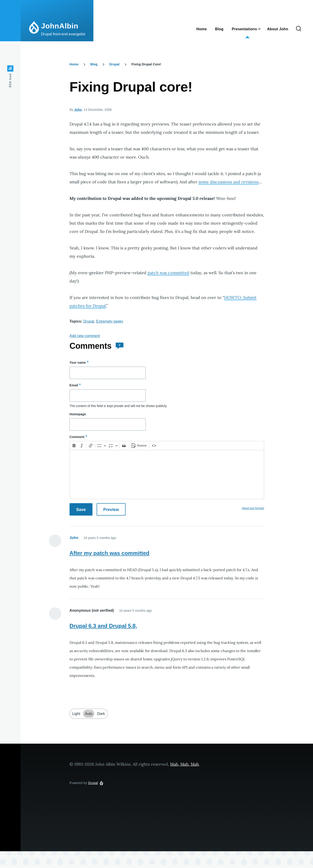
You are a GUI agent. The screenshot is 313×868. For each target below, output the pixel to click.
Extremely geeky (110, 321)
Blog (94, 64)
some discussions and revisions (229, 182)
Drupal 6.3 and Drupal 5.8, (103, 626)
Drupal (114, 64)
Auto (89, 714)
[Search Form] (299, 29)
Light (76, 714)
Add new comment (85, 336)
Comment (77, 437)
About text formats (253, 508)
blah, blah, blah (185, 764)
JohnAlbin (60, 26)
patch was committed (168, 273)
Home (74, 64)
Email (74, 385)
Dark (101, 714)
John (78, 110)
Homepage (78, 414)
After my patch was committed (109, 553)
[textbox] (167, 474)
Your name (78, 363)
